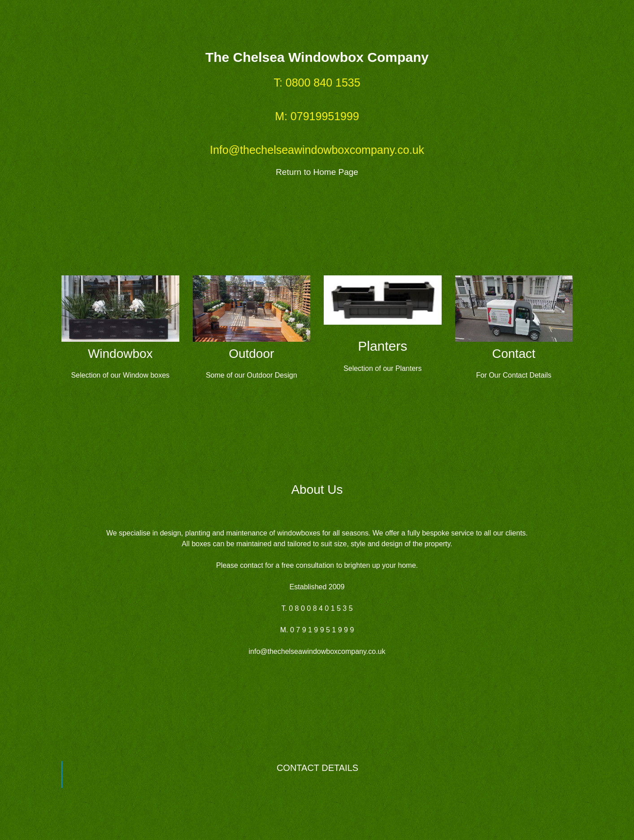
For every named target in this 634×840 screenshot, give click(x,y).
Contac (512, 354)
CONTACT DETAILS (317, 768)
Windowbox (120, 354)
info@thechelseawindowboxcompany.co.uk (317, 651)
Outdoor (251, 354)
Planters (382, 346)
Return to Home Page (317, 172)
